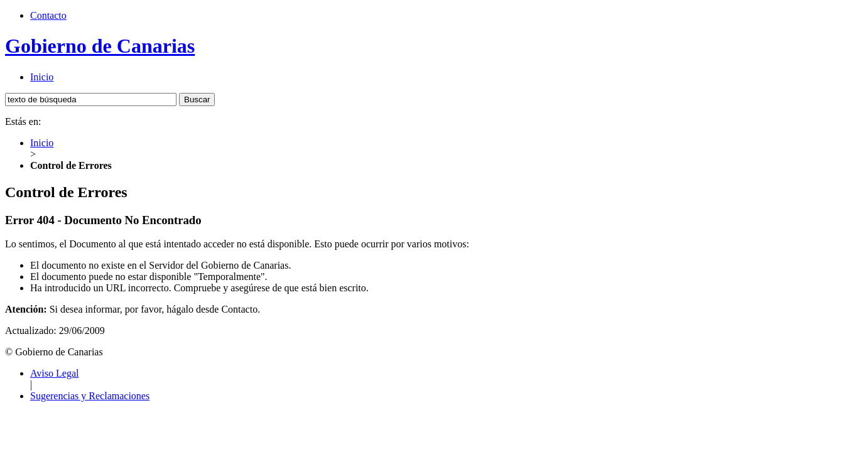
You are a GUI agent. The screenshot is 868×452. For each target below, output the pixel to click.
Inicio (42, 77)
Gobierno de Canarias (100, 46)
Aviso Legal (54, 373)
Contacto (48, 15)
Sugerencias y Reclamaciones (90, 396)
